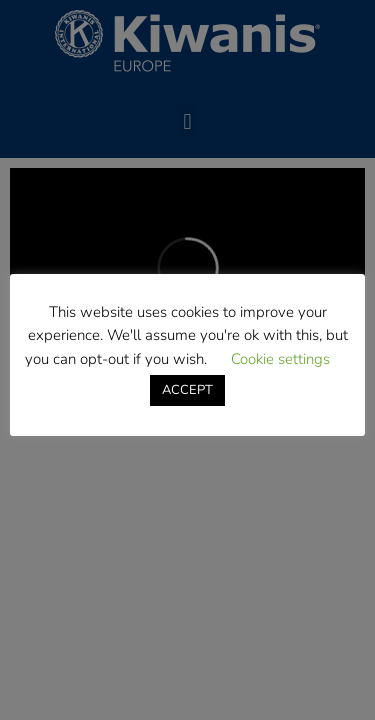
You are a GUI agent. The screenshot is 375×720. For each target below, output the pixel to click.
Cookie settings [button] (280, 359)
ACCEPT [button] (187, 390)
